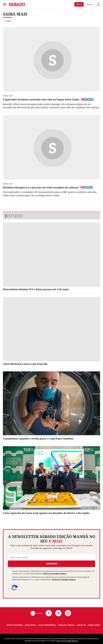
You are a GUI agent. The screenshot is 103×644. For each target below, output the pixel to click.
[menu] (5, 4)
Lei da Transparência (47, 625)
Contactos (81, 625)
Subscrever (52, 564)
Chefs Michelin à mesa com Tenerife (25, 364)
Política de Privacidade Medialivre (55, 574)
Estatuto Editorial (15, 625)
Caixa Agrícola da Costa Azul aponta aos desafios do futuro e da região (46, 513)
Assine (79, 4)
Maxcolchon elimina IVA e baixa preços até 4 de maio (36, 289)
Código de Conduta (66, 625)
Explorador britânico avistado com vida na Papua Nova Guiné (41, 99)
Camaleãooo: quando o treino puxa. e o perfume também (38, 439)
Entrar (90, 4)
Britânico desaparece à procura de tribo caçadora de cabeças (41, 187)
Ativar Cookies (94, 625)
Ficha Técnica (31, 625)
